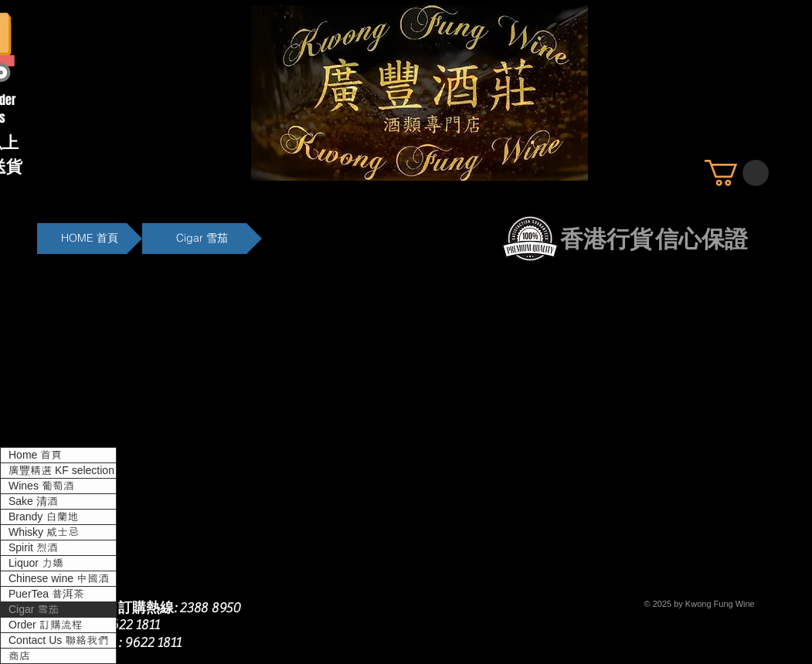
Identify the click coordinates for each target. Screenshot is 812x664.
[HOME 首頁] (90, 239)
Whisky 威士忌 (44, 532)
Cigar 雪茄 (34, 609)
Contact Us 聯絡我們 (58, 640)
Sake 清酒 (33, 501)
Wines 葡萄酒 (41, 486)
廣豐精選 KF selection (61, 470)
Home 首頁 (35, 455)
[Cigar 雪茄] (202, 239)
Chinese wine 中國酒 (59, 578)
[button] (737, 173)
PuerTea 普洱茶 (46, 594)
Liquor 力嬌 (36, 563)
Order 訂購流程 (46, 625)
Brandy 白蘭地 (43, 517)
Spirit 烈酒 (33, 547)
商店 (19, 656)
